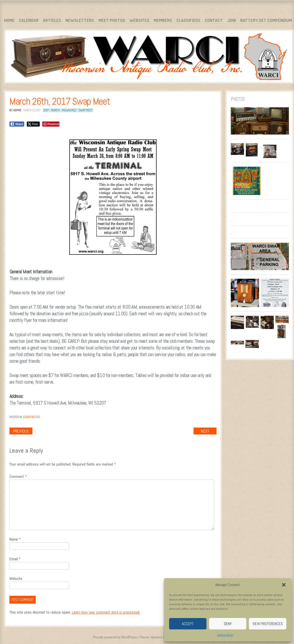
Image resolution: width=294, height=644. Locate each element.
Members (163, 20)
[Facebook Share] (17, 124)
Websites (139, 20)
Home (9, 20)
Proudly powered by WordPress (115, 637)
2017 (46, 110)
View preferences (268, 624)
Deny (228, 624)
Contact (214, 20)
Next (205, 431)
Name (15, 539)
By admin (15, 110)
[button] (284, 585)
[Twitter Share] (33, 124)
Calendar (29, 20)
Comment (18, 476)
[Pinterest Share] (51, 124)
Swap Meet (85, 110)
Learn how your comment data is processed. (106, 612)
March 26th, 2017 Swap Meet (60, 101)
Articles (52, 20)
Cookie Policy (225, 635)
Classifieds (188, 20)
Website (16, 579)
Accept (188, 624)
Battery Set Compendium (266, 20)
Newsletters (80, 20)
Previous (21, 431)
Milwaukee (69, 110)
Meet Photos (112, 20)
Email (15, 559)
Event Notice (32, 417)
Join (232, 20)
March (55, 110)
